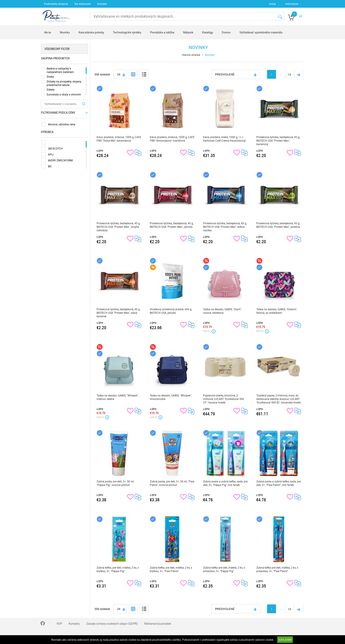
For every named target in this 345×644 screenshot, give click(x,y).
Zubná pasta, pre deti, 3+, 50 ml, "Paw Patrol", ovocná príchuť (172, 483)
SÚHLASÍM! (285, 640)
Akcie (48, 32)
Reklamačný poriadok (158, 624)
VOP (59, 624)
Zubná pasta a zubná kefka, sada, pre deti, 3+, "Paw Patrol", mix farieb (279, 483)
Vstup (272, 4)
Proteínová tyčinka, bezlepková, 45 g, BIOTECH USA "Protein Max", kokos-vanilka (225, 227)
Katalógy (208, 32)
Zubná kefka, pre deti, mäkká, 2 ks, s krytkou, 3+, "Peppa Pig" (118, 569)
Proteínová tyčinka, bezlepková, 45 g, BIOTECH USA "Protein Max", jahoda (172, 225)
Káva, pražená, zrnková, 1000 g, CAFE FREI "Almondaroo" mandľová (173, 139)
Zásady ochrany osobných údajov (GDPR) (112, 624)
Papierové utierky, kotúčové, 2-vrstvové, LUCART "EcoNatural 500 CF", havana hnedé (224, 399)
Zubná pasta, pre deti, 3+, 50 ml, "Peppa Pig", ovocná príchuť (116, 483)
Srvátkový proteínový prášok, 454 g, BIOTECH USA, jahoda (171, 311)
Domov (226, 32)
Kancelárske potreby (91, 32)
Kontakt (102, 4)
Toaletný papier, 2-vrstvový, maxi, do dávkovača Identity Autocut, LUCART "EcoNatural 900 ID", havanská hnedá (279, 399)
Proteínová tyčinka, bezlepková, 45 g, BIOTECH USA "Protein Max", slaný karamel (119, 313)
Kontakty (74, 624)
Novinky (65, 32)
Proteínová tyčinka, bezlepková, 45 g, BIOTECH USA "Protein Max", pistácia (279, 225)
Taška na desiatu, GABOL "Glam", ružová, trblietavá (223, 311)
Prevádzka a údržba (162, 32)
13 (290, 75)
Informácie (292, 4)
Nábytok (188, 32)
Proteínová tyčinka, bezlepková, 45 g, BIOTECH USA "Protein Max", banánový (279, 140)
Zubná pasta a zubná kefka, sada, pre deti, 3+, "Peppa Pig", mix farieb (226, 483)
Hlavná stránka (192, 55)
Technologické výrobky (127, 32)
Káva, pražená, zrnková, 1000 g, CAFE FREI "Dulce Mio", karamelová (119, 139)
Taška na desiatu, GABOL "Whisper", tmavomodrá (171, 397)
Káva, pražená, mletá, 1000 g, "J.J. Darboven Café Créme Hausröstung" (225, 139)
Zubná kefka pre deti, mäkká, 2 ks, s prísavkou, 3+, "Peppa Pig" (224, 569)
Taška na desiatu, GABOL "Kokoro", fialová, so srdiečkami (277, 311)
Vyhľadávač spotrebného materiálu (261, 32)
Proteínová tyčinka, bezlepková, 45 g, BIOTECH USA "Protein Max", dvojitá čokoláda (119, 227)
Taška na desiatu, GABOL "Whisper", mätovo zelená (118, 397)
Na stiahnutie (83, 4)
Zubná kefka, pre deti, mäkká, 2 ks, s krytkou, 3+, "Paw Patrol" (171, 569)
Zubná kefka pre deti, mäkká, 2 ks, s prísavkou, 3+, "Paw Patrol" (278, 569)
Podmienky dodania (56, 4)
